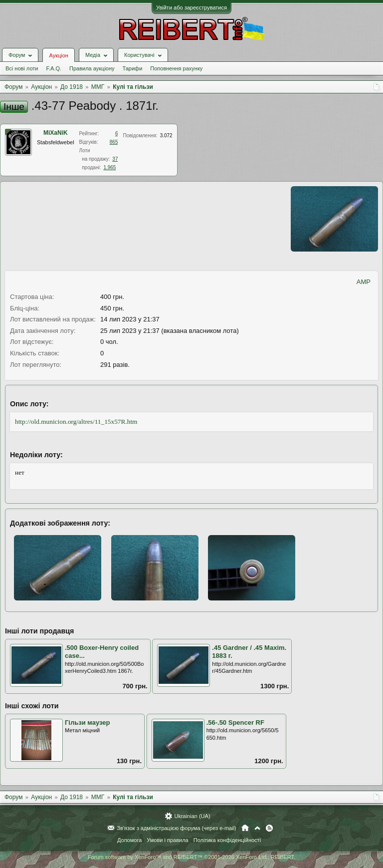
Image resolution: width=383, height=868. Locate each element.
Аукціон (58, 55)
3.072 (166, 136)
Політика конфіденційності (227, 840)
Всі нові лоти (22, 68)
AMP (364, 282)
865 (114, 142)
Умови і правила (167, 840)
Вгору (257, 828)
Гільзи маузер (88, 723)
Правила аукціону (92, 68)
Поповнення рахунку (176, 68)
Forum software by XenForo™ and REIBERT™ (191, 857)
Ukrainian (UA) (192, 816)
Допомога (129, 840)
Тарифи (133, 68)
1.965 (109, 167)
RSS (269, 828)
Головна (245, 828)
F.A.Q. (54, 68)
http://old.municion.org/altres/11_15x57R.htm (76, 422)
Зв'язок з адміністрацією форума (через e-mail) (177, 828)
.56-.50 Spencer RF (235, 723)
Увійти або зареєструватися (191, 7)
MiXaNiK (56, 133)
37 (115, 159)
